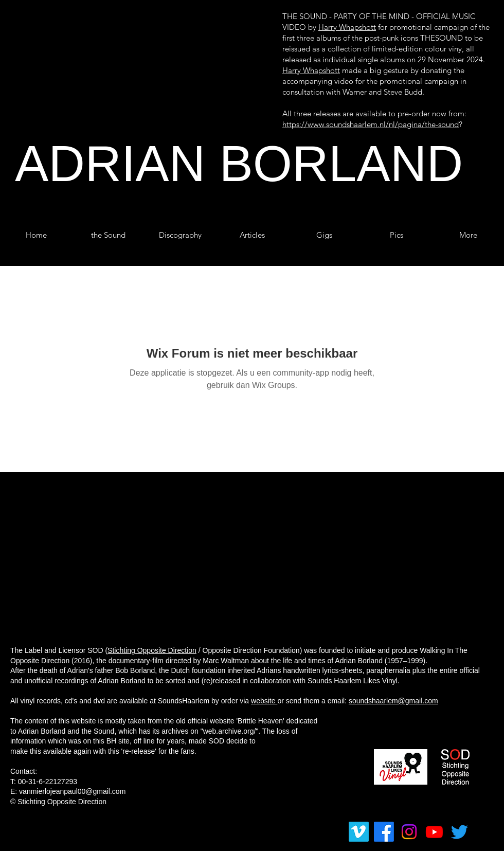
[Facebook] (384, 832)
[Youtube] (434, 832)
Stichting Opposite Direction (152, 650)
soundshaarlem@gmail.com (393, 701)
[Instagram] (409, 832)
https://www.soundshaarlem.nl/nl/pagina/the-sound (371, 124)
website (264, 701)
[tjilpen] (460, 832)
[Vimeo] (359, 832)
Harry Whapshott (347, 27)
